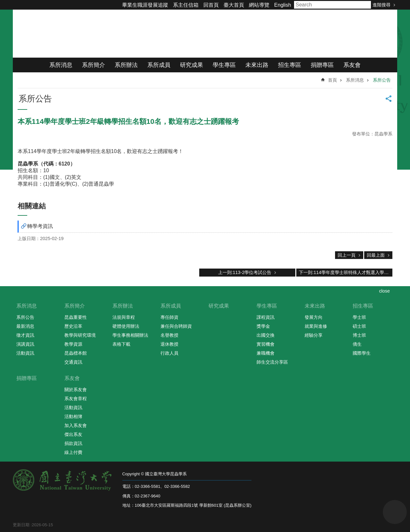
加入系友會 (76, 425)
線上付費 (73, 452)
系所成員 (159, 65)
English (283, 5)
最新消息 (25, 326)
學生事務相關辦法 (130, 335)
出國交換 (266, 335)
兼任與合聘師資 (176, 326)
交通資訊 (73, 362)
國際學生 (362, 353)
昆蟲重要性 (76, 317)
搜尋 (365, 5)
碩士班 (359, 326)
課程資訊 (266, 317)
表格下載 (121, 344)
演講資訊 (25, 344)
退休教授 (169, 344)
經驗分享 (314, 335)
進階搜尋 (381, 5)
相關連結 (32, 206)
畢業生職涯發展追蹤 (145, 5)
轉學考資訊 (40, 226)
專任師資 (169, 317)
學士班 (359, 317)
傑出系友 (73, 434)
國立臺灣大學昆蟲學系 (93, 34)
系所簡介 (94, 65)
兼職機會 (266, 353)
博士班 (359, 335)
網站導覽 (259, 5)
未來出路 (257, 65)
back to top (395, 512)
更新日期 (21, 525)
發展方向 (314, 317)
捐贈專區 (322, 65)
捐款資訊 (73, 443)
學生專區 (224, 65)
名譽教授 (169, 335)
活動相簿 (73, 416)
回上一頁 (347, 255)
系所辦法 (126, 65)
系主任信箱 (186, 5)
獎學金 (263, 326)
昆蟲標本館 (76, 353)
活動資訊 (25, 353)
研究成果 (192, 65)
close (384, 291)
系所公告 (382, 80)
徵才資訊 (25, 335)
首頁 (332, 80)
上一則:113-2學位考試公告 (245, 272)
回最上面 (376, 255)
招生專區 (290, 65)
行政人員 (169, 353)
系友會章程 (76, 399)
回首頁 (211, 5)
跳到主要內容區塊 (3, 3)
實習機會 (266, 344)
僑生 (357, 344)
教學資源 (73, 344)
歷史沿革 (73, 326)
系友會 (352, 65)
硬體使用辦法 (126, 326)
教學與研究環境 (80, 335)
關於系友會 (76, 390)
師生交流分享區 (272, 362)
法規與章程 (124, 317)
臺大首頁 (234, 5)
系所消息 (61, 65)
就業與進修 (316, 326)
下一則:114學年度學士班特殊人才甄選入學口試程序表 (346, 272)
